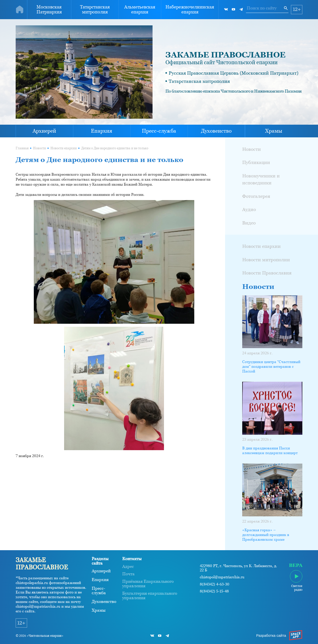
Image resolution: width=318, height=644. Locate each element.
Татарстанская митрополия (95, 9)
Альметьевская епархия (140, 9)
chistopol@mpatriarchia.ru (222, 577)
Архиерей (44, 131)
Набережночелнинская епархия (190, 9)
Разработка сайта (271, 636)
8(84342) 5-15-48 (214, 591)
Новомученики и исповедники (261, 179)
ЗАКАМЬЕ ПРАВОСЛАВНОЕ (225, 55)
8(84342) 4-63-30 (215, 584)
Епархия (102, 131)
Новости (40, 148)
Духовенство (216, 131)
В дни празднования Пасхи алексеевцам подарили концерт (270, 451)
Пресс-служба (159, 131)
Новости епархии (64, 148)
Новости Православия (267, 273)
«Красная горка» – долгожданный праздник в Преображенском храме (266, 535)
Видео (249, 223)
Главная (22, 148)
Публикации (256, 162)
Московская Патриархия (49, 9)
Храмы (274, 131)
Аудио (249, 209)
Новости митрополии (266, 260)
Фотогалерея (256, 196)
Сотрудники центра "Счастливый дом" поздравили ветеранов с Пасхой (271, 367)
